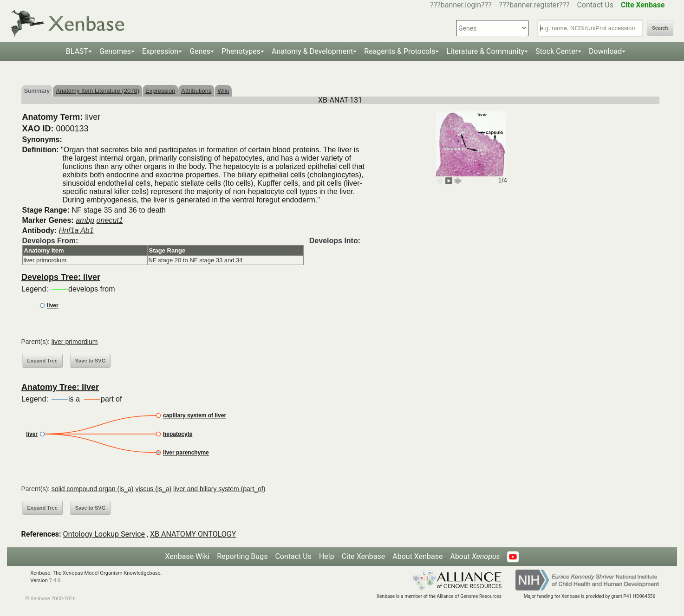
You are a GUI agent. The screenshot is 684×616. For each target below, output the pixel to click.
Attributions (196, 91)
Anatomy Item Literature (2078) (98, 91)
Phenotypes (241, 51)
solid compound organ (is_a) (93, 489)
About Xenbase (417, 556)
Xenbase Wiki (188, 556)
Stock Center (557, 51)
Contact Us (595, 5)
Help (327, 556)
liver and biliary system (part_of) (219, 489)
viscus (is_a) (153, 489)
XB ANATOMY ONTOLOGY (193, 534)
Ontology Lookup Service (104, 534)
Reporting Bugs (242, 556)
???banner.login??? (461, 5)
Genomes (115, 51)
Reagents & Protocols (400, 51)
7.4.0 (55, 580)
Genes (200, 51)
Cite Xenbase (364, 556)
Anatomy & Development (312, 51)
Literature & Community (485, 51)
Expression (160, 51)
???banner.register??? (534, 5)
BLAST (77, 51)
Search (660, 28)
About (475, 556)
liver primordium (45, 260)
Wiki (223, 91)
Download (605, 51)
